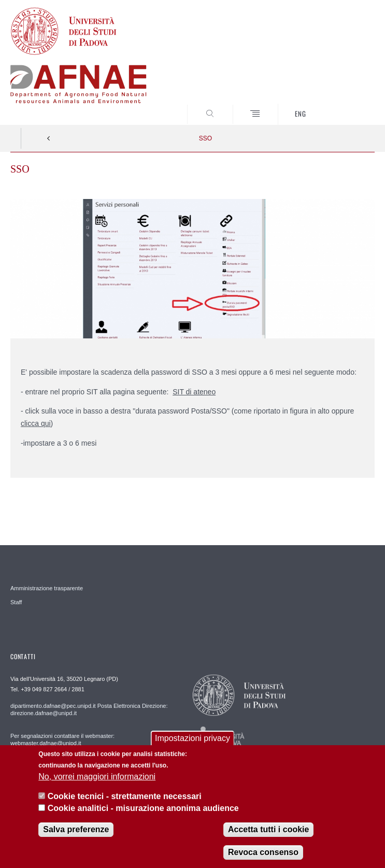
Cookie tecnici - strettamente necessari (125, 796)
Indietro (49, 138)
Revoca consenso (263, 852)
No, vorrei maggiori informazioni (97, 777)
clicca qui (36, 423)
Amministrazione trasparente (47, 588)
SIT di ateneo (194, 392)
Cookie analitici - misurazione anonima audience (143, 808)
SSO (205, 138)
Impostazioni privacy (192, 738)
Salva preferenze (76, 829)
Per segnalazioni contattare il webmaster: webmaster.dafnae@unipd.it (62, 739)
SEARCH (348, 105)
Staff (16, 602)
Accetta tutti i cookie (268, 829)
